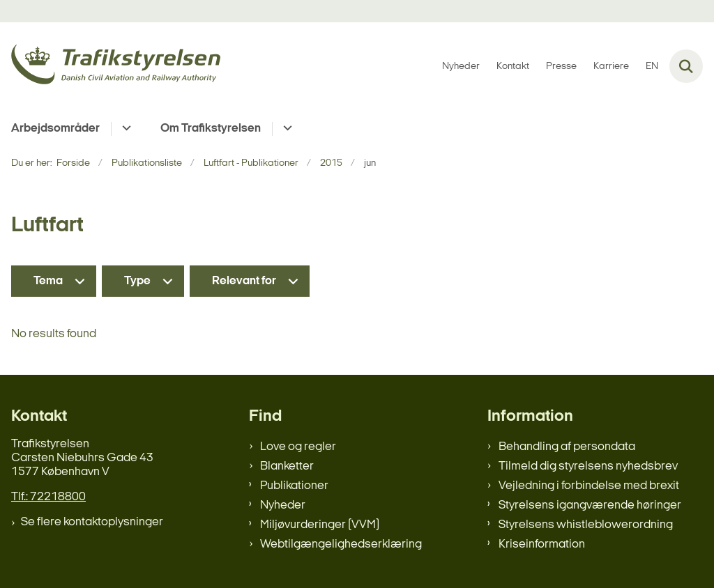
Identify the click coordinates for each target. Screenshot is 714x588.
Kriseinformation (542, 544)
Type (137, 281)
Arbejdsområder (55, 129)
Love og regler (298, 447)
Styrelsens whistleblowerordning (586, 525)
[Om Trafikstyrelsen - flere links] (286, 129)
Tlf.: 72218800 (48, 497)
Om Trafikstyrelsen (211, 129)
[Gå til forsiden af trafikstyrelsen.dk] (110, 67)
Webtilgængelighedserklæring (341, 544)
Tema (48, 281)
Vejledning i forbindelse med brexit (589, 486)
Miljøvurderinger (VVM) (320, 525)
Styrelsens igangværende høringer (590, 505)
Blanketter (287, 466)
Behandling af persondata (567, 447)
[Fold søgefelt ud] (686, 66)
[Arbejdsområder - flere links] (124, 129)
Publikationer (294, 486)
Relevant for (244, 281)
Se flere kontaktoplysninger (92, 522)
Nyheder (283, 505)
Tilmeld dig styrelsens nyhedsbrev (588, 466)
